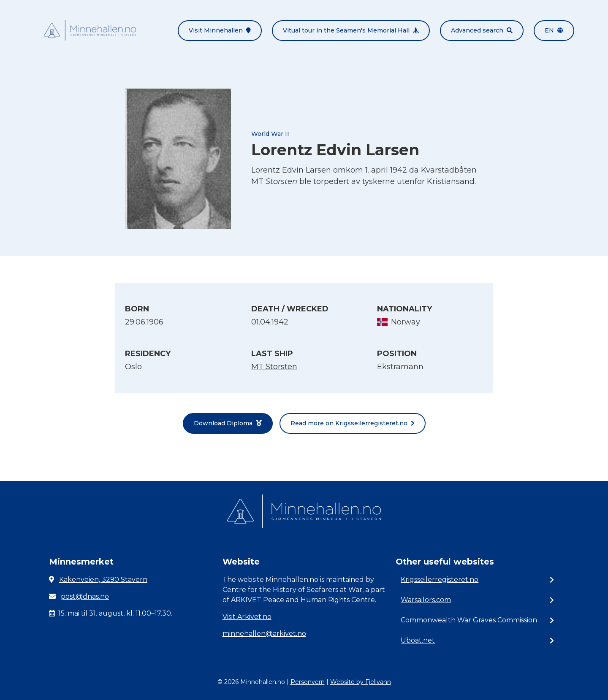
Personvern (308, 682)
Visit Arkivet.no (247, 617)
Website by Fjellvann (361, 682)
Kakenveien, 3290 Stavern (103, 580)
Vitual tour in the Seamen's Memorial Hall (351, 30)
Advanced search (482, 30)
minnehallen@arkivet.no (264, 634)
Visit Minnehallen (220, 30)
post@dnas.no (85, 596)
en (554, 30)
